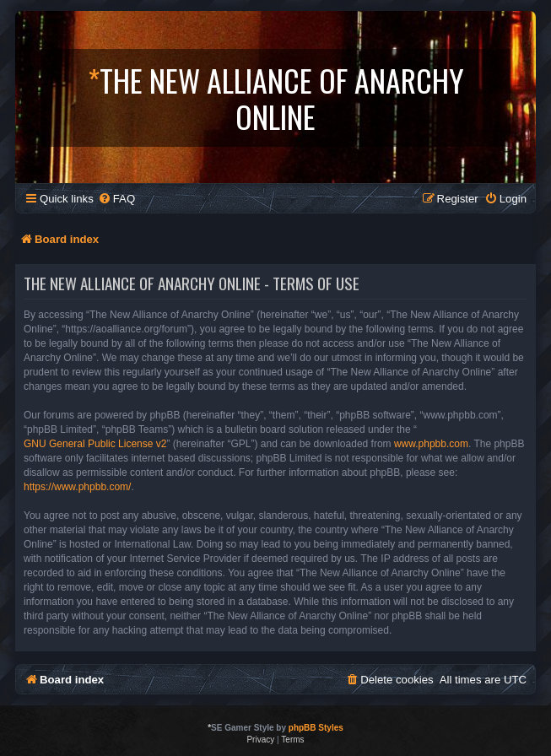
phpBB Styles (316, 728)
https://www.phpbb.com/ (77, 487)
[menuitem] (116, 199)
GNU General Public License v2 (95, 444)
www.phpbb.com (431, 444)
